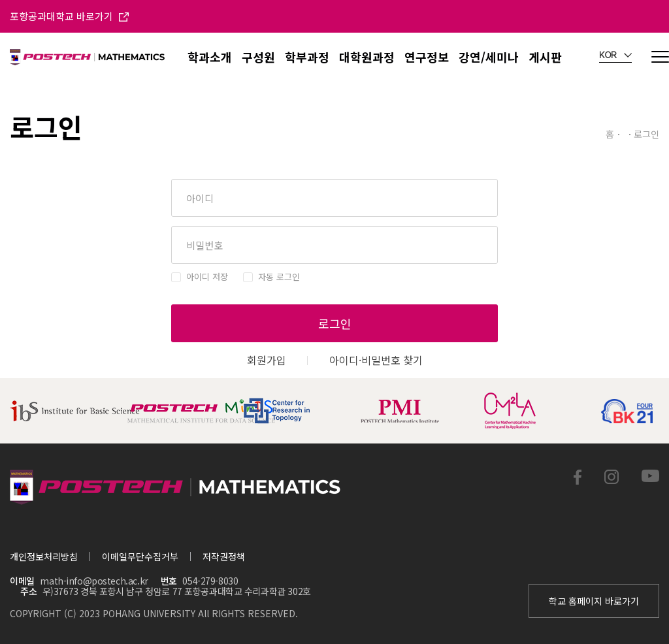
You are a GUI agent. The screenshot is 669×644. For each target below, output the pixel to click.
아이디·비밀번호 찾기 (376, 360)
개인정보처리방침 (44, 556)
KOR (615, 56)
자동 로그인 (279, 277)
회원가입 (267, 360)
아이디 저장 (207, 277)
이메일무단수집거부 (140, 556)
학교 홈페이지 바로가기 (594, 601)
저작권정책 (224, 556)
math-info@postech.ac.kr (94, 581)
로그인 (335, 323)
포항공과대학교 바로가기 (69, 16)
